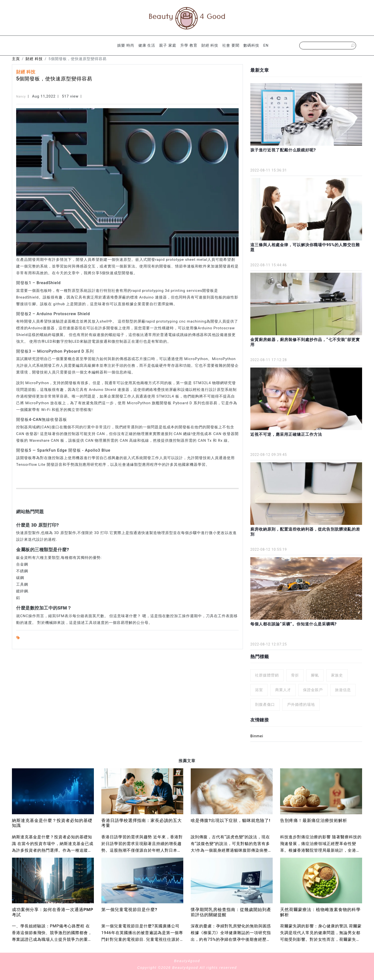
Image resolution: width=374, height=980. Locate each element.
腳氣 (315, 675)
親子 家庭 (168, 45)
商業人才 (283, 690)
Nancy (21, 97)
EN (266, 45)
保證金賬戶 (313, 690)
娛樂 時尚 (126, 45)
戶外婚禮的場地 (301, 705)
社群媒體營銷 (267, 675)
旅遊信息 (343, 690)
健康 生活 (147, 45)
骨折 (295, 675)
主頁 (16, 59)
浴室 (259, 690)
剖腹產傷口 (265, 705)
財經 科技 (210, 45)
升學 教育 (189, 45)
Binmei (257, 736)
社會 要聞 (231, 45)
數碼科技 (251, 45)
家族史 (337, 675)
